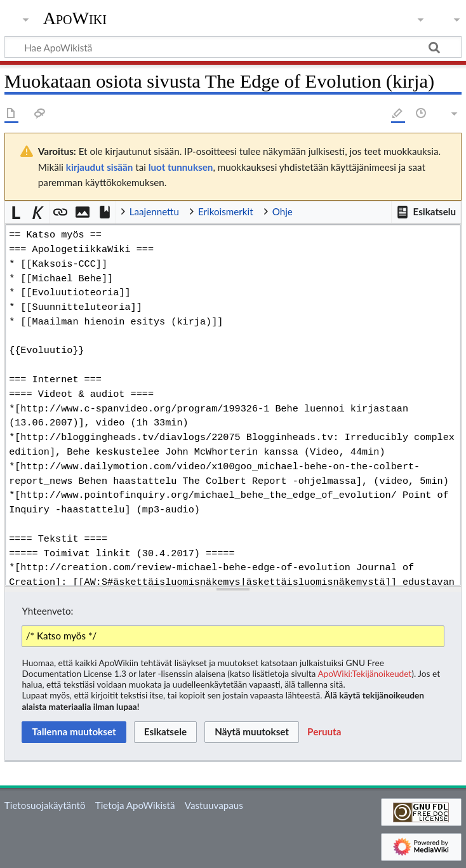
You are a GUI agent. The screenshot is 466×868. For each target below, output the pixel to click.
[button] (426, 212)
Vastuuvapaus (214, 805)
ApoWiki (75, 18)
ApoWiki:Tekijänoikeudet (364, 673)
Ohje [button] (283, 211)
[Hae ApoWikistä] (233, 47)
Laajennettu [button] (154, 211)
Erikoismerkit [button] (226, 211)
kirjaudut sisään (99, 167)
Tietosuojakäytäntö (45, 805)
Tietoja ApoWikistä (135, 805)
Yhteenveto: (47, 611)
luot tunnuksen (181, 167)
